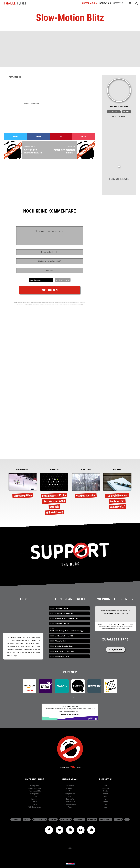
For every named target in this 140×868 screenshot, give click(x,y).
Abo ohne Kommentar (63, 280)
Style (105, 799)
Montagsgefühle (35, 791)
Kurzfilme (35, 799)
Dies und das (114, 112)
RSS (127, 819)
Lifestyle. (118, 3)
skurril (127, 112)
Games (35, 802)
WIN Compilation (35, 807)
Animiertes (70, 786)
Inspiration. (105, 3)
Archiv (27, 819)
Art (70, 791)
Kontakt (53, 819)
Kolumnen (105, 788)
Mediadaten (66, 819)
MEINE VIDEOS (86, 470)
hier (30, 304)
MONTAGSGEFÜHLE (23, 470)
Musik (105, 791)
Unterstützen (40, 819)
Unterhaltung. (90, 3)
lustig (35, 804)
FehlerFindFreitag (35, 788)
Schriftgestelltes (70, 804)
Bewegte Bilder (70, 794)
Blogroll (16, 819)
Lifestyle (105, 780)
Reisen (105, 794)
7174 (73, 767)
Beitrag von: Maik (119, 107)
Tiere (105, 804)
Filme (35, 796)
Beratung (92, 819)
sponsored (79, 819)
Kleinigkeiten (35, 794)
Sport (105, 796)
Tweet (16, 137)
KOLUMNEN (117, 470)
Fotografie (70, 799)
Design (70, 796)
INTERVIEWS (54, 470)
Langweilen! (116, 649)
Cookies (119, 819)
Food (105, 786)
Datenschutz (106, 819)
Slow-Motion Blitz (70, 18)
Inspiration (70, 780)
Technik (105, 802)
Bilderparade (35, 786)
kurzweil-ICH (70, 802)
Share (38, 137)
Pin (61, 137)
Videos (70, 807)
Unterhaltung (35, 780)
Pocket (84, 137)
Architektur (70, 788)
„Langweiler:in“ (108, 613)
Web (105, 807)
